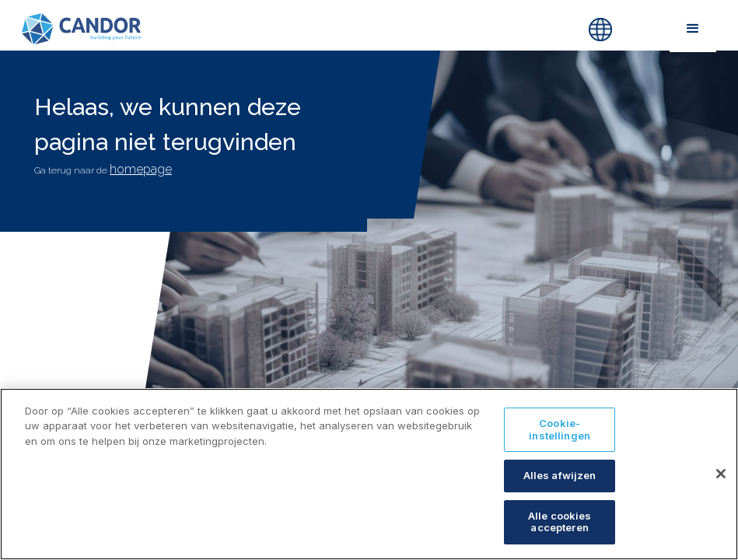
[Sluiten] (721, 474)
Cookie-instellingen (560, 429)
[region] (369, 474)
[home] (253, 29)
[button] (693, 29)
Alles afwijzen (560, 475)
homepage (141, 169)
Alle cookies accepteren (560, 522)
